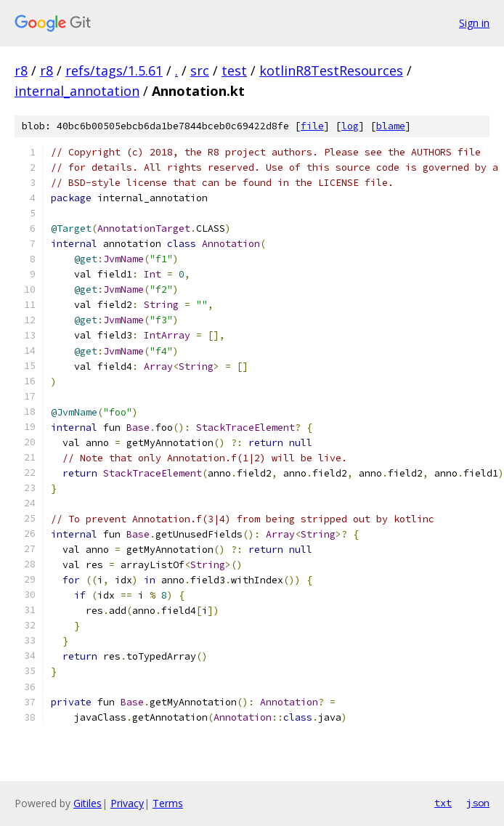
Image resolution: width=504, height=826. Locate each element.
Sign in (474, 23)
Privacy (127, 803)
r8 (21, 70)
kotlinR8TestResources (331, 70)
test (234, 70)
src (200, 70)
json (478, 803)
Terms (168, 803)
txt (443, 803)
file (312, 126)
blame (391, 126)
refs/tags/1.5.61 (114, 70)
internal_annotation (77, 91)
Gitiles (88, 803)
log (350, 126)
